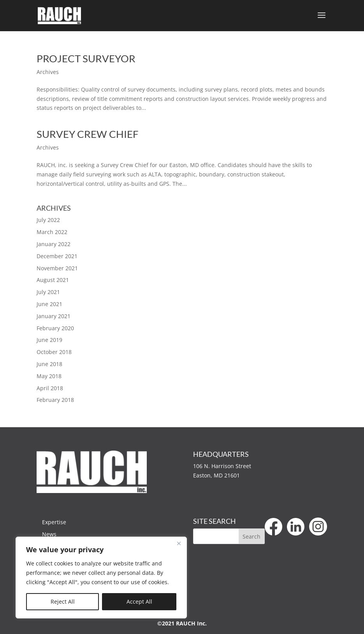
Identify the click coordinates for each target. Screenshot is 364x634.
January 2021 (54, 316)
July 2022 (48, 220)
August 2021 (53, 280)
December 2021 (57, 256)
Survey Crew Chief (88, 134)
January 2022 (54, 244)
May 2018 (49, 376)
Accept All (139, 601)
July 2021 (48, 292)
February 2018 (55, 400)
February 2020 (55, 328)
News (49, 534)
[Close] (179, 543)
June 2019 (49, 340)
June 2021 (49, 304)
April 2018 (50, 388)
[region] (101, 578)
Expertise (54, 522)
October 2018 (54, 352)
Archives (48, 72)
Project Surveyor (86, 58)
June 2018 (49, 364)
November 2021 (57, 268)
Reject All (63, 601)
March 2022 (52, 232)
